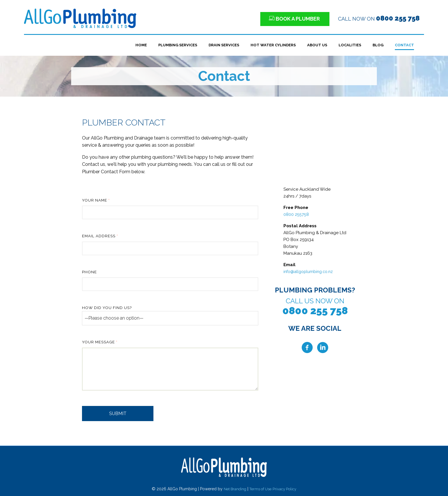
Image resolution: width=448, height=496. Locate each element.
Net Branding (233, 489)
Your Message (170, 366)
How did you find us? (170, 315)
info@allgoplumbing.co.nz (310, 272)
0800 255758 (296, 214)
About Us (317, 45)
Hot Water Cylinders (273, 45)
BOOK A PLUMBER (295, 19)
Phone (170, 280)
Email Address (170, 244)
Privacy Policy (287, 489)
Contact (404, 45)
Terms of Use (260, 489)
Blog (378, 45)
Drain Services (224, 45)
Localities (350, 45)
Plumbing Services (178, 45)
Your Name (170, 209)
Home (141, 45)
